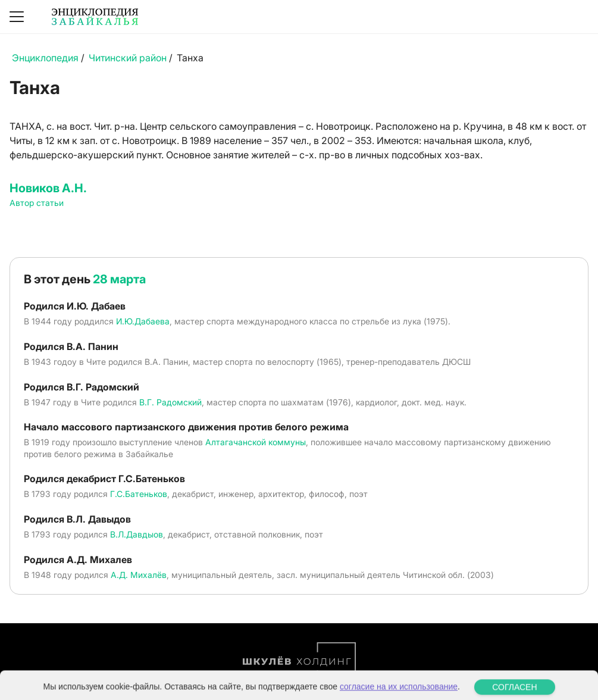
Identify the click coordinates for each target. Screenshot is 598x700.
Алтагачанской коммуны (256, 442)
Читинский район (128, 58)
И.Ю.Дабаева (143, 321)
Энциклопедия (45, 58)
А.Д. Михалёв (139, 575)
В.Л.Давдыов (137, 534)
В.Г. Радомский (170, 402)
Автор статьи (37, 203)
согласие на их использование (399, 692)
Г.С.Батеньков (139, 494)
